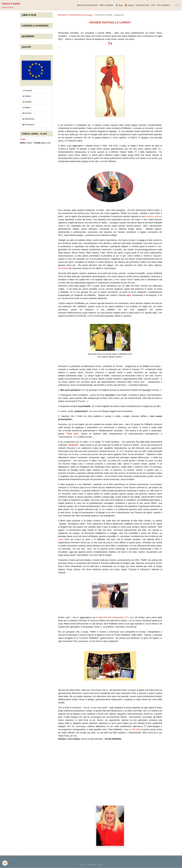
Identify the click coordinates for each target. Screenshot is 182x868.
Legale (82, 865)
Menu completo (107, 5)
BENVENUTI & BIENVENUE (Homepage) (75, 15)
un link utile (134, 729)
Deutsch (27, 113)
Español (27, 102)
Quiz (153, 5)
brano (61, 539)
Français (27, 90)
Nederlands (28, 119)
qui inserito (63, 268)
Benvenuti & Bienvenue (88, 5)
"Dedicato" (73, 445)
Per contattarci (164, 5)
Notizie (129, 5)
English (27, 96)
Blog (119, 5)
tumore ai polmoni (154, 216)
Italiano (27, 108)
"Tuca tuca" (73, 434)
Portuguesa (28, 125)
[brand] (11, 5)
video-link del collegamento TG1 (114, 617)
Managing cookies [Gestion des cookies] (95, 865)
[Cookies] (5, 863)
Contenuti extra (143, 5)
